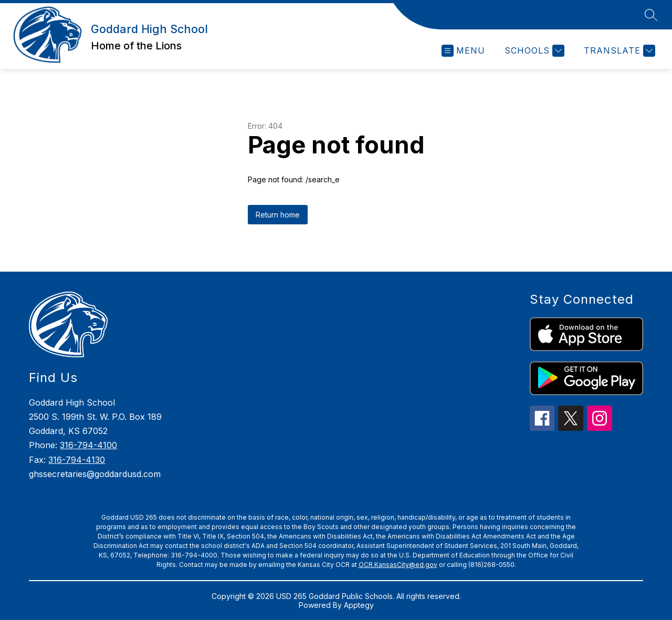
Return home (278, 215)
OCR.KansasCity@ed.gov (398, 565)
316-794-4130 (77, 460)
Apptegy (359, 605)
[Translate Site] (618, 51)
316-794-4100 (88, 445)
